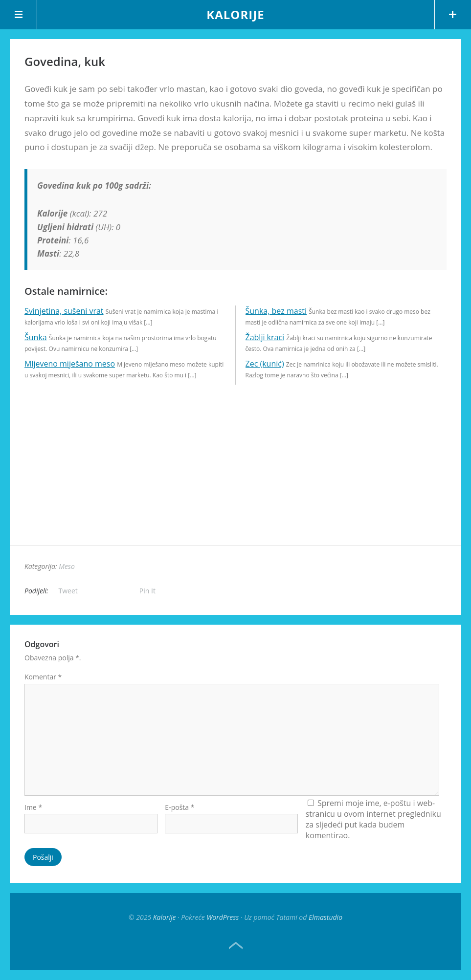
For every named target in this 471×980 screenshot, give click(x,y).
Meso (67, 566)
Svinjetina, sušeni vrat (64, 311)
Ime (33, 807)
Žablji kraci (265, 337)
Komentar (43, 677)
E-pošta (179, 807)
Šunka (36, 337)
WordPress (223, 917)
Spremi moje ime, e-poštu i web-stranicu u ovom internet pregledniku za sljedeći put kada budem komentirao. (373, 819)
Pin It (147, 591)
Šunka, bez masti (276, 311)
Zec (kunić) (265, 364)
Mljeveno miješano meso (70, 364)
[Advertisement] (235, 477)
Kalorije (235, 14)
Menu (19, 15)
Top (236, 946)
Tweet (68, 591)
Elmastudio (325, 917)
